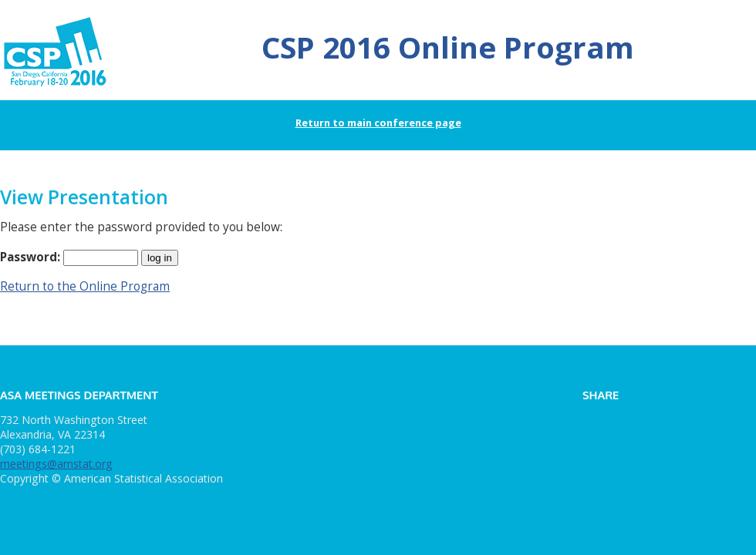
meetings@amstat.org (56, 464)
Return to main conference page (378, 123)
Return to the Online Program (85, 286)
